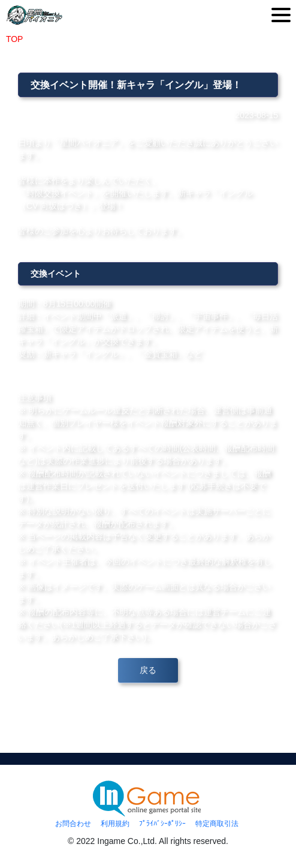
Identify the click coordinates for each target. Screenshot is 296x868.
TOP (14, 39)
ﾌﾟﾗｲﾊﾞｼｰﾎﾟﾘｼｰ (162, 824)
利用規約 (115, 824)
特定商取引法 (217, 824)
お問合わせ (73, 824)
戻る (148, 670)
